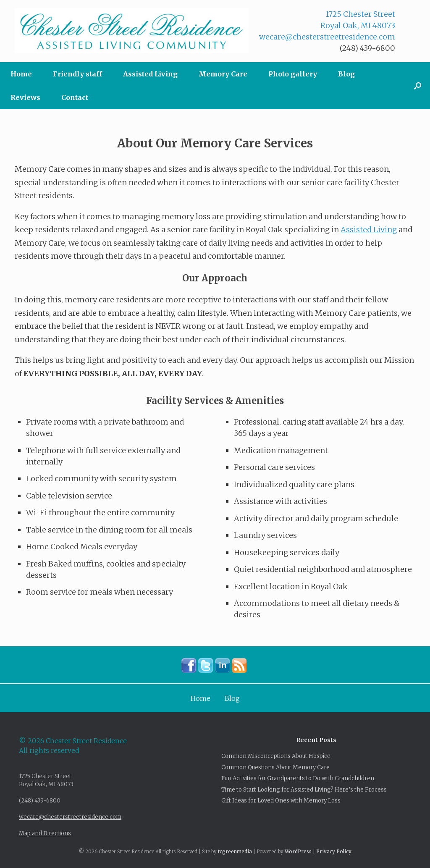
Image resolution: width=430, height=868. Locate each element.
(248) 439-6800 (367, 48)
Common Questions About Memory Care (275, 767)
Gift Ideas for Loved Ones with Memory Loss (281, 801)
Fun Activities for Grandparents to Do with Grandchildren (298, 778)
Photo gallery (293, 74)
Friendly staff (77, 74)
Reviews (25, 97)
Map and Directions (45, 833)
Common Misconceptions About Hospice (276, 756)
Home (21, 74)
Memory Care (223, 74)
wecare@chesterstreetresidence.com (327, 37)
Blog (346, 74)
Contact (75, 97)
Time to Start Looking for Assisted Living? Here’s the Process (304, 790)
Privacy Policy (334, 852)
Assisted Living (150, 74)
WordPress (298, 852)
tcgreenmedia (235, 852)
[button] (418, 86)
